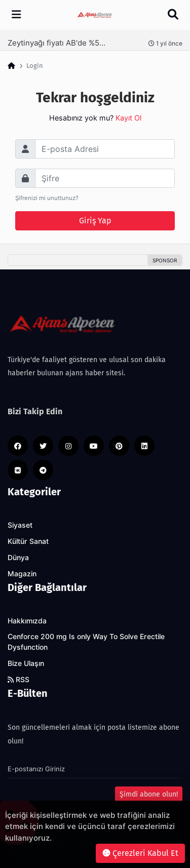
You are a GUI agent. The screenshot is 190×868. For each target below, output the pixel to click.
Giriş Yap (95, 221)
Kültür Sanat (28, 541)
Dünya (18, 558)
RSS (18, 680)
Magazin (22, 574)
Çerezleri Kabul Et (140, 853)
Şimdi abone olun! (149, 794)
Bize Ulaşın (26, 663)
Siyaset (20, 525)
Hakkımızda (27, 621)
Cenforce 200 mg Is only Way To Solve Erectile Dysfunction (86, 642)
